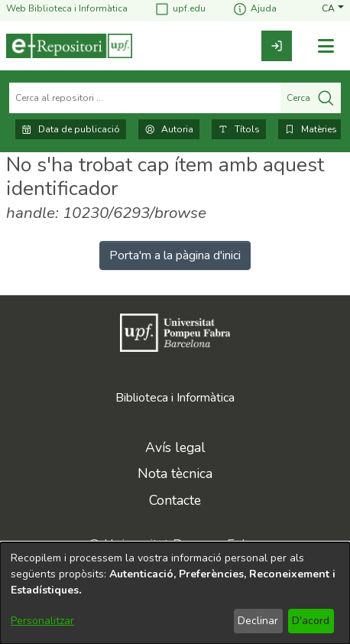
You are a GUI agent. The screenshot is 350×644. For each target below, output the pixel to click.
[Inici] (69, 46)
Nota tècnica (175, 473)
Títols (239, 129)
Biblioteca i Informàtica (175, 398)
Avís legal (175, 447)
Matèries (311, 129)
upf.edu (180, 9)
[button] (333, 9)
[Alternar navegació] (326, 46)
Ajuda (254, 9)
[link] (277, 46)
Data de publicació (71, 129)
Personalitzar (42, 621)
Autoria (169, 129)
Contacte (175, 500)
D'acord (311, 621)
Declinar (258, 621)
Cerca (311, 98)
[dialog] (175, 593)
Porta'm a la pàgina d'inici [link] (175, 255)
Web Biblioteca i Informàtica (67, 9)
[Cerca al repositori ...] (145, 98)
